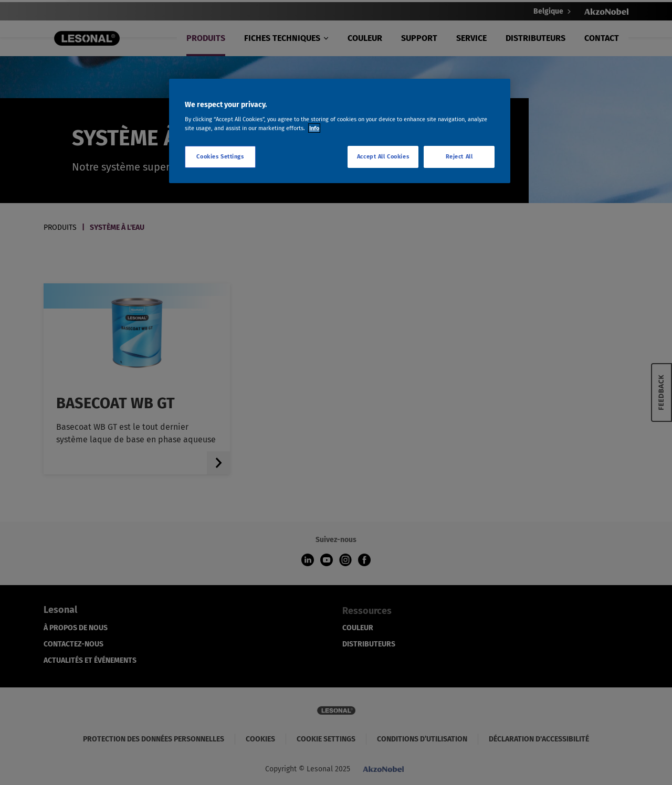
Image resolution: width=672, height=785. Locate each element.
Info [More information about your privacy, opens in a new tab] (314, 128)
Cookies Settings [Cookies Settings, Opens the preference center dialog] (220, 156)
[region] (340, 131)
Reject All (459, 156)
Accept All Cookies (383, 156)
